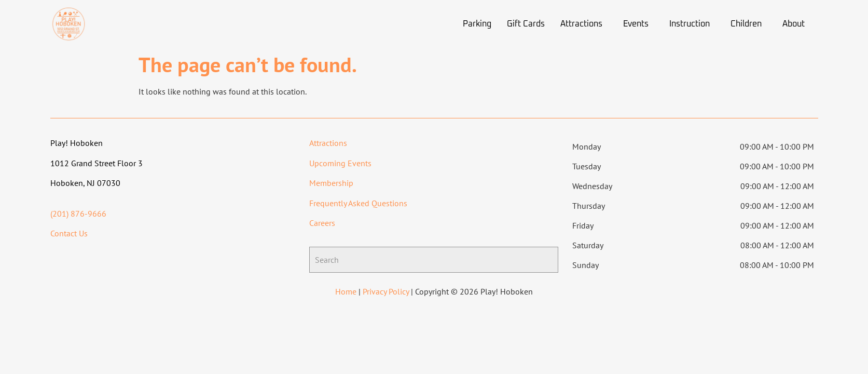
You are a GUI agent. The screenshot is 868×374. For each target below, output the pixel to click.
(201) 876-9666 (78, 213)
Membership (331, 183)
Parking (477, 24)
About (794, 24)
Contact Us (69, 233)
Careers (322, 223)
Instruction (690, 24)
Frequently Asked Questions (358, 203)
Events (636, 24)
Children (746, 24)
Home (346, 291)
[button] (584, 24)
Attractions (581, 24)
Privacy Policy (386, 291)
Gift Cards (526, 24)
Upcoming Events (340, 163)
